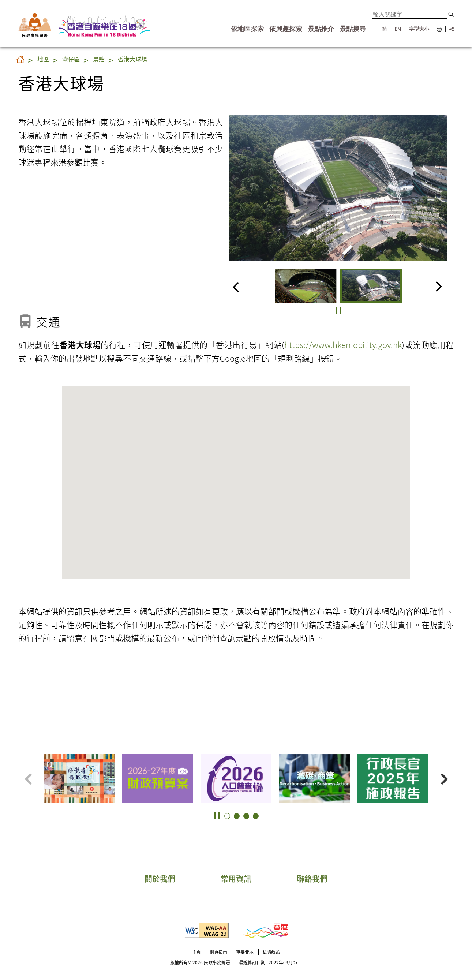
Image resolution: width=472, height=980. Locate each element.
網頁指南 (218, 952)
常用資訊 (236, 878)
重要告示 (245, 952)
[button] (451, 14)
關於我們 (160, 878)
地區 (43, 59)
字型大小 (419, 29)
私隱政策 (271, 952)
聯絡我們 (312, 878)
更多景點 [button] (457, 765)
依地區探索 (247, 29)
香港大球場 (132, 59)
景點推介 (321, 29)
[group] (306, 286)
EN (398, 29)
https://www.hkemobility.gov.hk (343, 344)
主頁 (196, 952)
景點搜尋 (353, 29)
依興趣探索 (286, 29)
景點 (99, 59)
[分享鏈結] (449, 29)
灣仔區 (71, 59)
